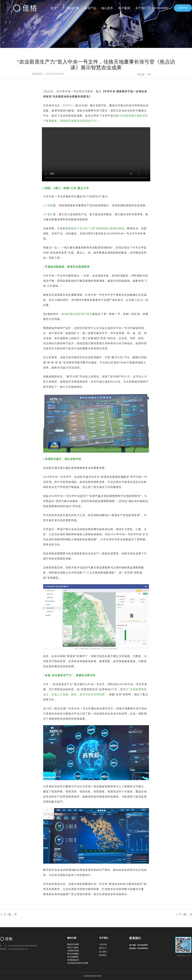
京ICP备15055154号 (92, 976)
